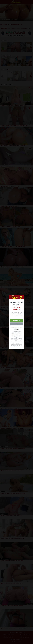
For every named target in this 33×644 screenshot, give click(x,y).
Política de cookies (18, 341)
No (17, 324)
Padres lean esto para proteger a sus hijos (16, 328)
